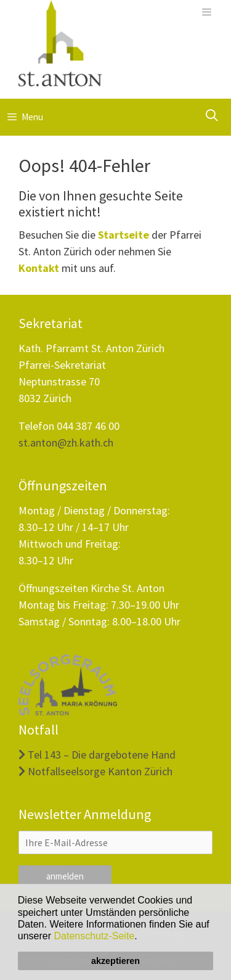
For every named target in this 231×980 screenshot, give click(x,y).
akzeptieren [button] (115, 961)
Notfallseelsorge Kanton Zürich (95, 771)
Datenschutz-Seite (95, 936)
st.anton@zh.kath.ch (66, 443)
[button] (142, 937)
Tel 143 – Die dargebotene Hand (97, 755)
